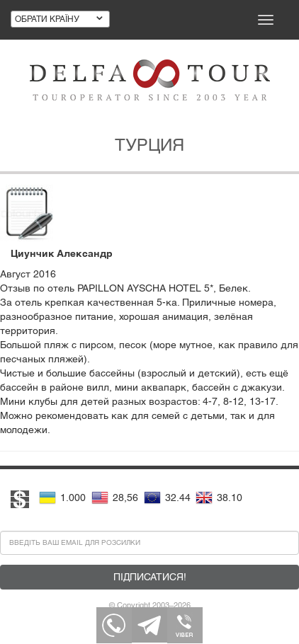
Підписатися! (150, 577)
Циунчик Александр (62, 253)
